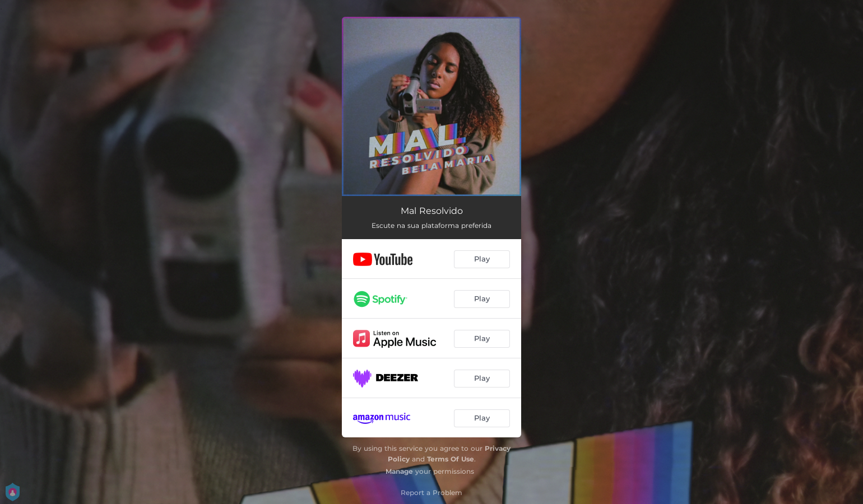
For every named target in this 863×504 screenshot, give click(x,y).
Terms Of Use (451, 459)
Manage (399, 471)
